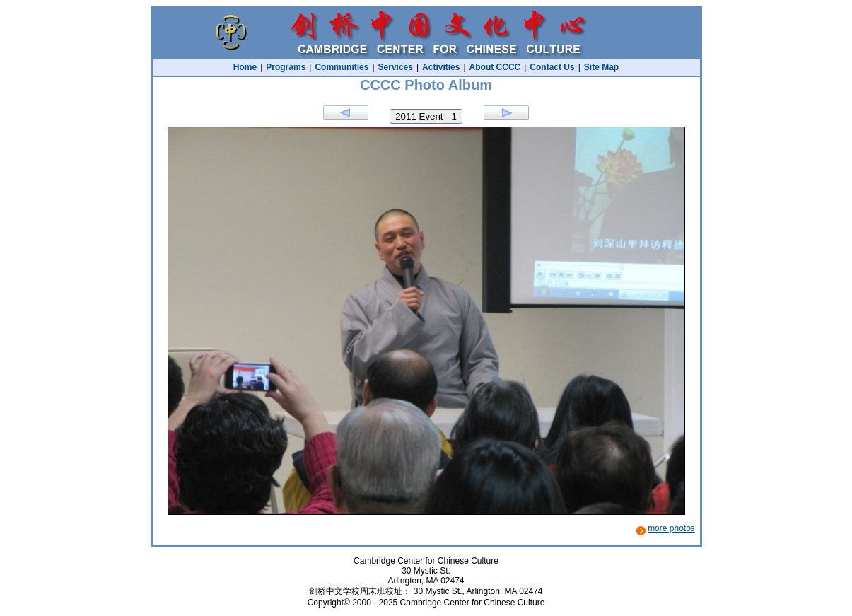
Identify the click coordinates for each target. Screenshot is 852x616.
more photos (671, 528)
